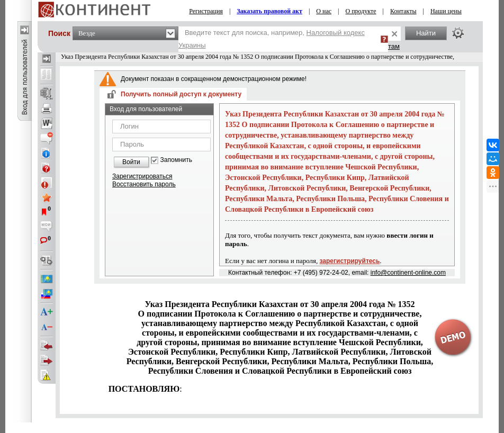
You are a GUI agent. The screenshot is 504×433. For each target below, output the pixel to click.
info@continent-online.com (408, 273)
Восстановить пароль (144, 184)
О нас (324, 11)
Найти (426, 33)
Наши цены (446, 11)
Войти (131, 162)
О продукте (361, 11)
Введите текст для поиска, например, (272, 39)
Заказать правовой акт (269, 11)
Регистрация (206, 11)
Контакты (403, 11)
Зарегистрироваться (142, 176)
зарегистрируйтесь (350, 261)
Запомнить (176, 160)
